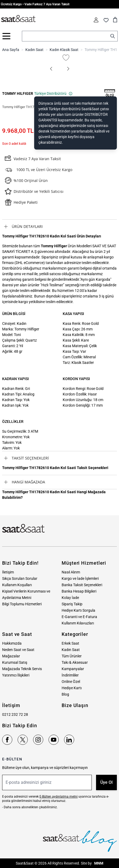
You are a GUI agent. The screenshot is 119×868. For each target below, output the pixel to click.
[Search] (113, 36)
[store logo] (18, 19)
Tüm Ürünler (72, 656)
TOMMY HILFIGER (18, 93)
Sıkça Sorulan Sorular (20, 578)
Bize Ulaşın (75, 705)
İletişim (8, 572)
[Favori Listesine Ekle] (66, 58)
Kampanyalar (73, 669)
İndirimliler (70, 675)
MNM (98, 863)
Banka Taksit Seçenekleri (82, 585)
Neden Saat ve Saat (18, 650)
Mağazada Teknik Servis (22, 669)
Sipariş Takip (72, 604)
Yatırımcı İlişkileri (16, 675)
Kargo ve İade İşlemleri (80, 578)
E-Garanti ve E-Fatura (79, 617)
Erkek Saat (70, 643)
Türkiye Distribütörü (53, 93)
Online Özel (71, 682)
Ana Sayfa (11, 50)
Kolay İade (70, 598)
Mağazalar (11, 656)
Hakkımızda (12, 643)
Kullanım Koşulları (17, 585)
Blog (65, 694)
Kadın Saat (34, 50)
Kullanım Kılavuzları (78, 623)
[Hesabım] (96, 20)
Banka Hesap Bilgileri (79, 591)
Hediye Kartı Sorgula (78, 610)
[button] (51, 69)
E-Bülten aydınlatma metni (59, 797)
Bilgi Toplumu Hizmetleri (22, 604)
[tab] (59, 227)
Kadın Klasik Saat (64, 50)
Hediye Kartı (72, 688)
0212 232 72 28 (15, 714)
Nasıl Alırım (71, 572)
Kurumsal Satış (15, 662)
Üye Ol (106, 782)
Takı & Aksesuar (75, 662)
